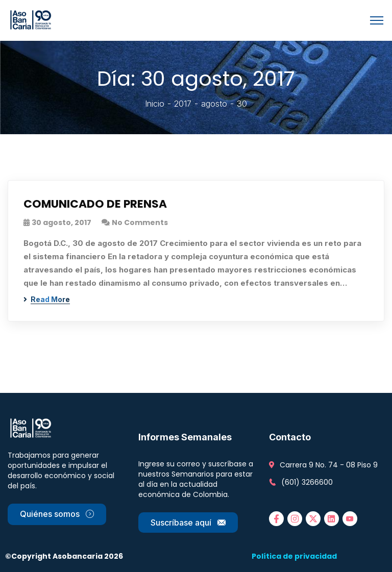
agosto (214, 104)
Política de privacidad (294, 556)
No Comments (140, 222)
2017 (183, 104)
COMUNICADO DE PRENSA (95, 204)
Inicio (155, 104)
